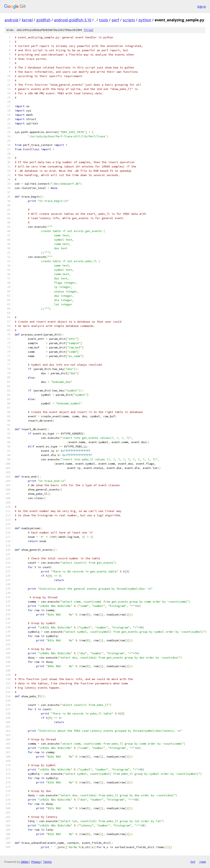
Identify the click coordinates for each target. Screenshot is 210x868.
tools (104, 20)
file (89, 30)
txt (193, 862)
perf (115, 20)
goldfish (43, 20)
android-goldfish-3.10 (73, 20)
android (11, 20)
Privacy (36, 862)
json (203, 862)
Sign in (202, 6)
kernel (27, 20)
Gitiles (25, 862)
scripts (129, 20)
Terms (47, 862)
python (145, 20)
